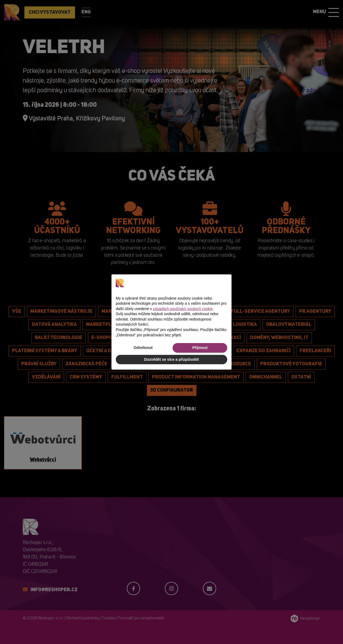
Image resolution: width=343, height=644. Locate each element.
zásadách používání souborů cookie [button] (183, 309)
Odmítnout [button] (143, 348)
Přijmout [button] (200, 348)
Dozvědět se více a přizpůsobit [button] (171, 359)
